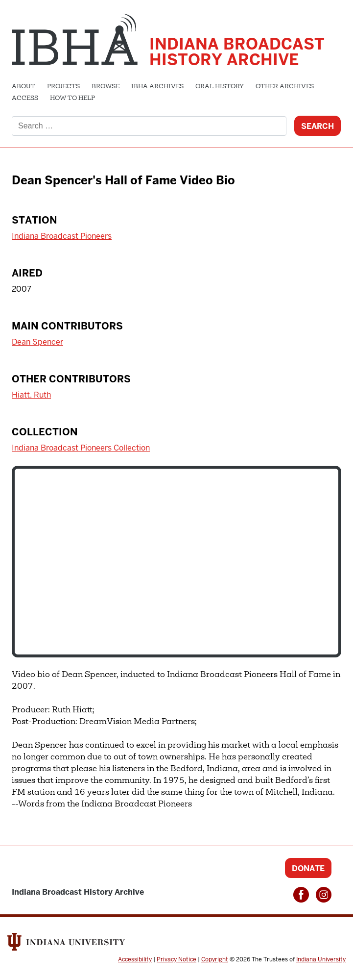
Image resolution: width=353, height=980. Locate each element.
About (24, 87)
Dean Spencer (37, 342)
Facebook (301, 895)
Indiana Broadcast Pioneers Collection (81, 448)
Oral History (220, 87)
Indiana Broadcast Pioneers (62, 236)
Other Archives (285, 87)
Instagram (324, 895)
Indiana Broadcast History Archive (237, 52)
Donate (308, 868)
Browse (106, 87)
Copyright (215, 959)
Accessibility (135, 959)
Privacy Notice (176, 959)
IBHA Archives (157, 87)
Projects (63, 87)
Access (25, 99)
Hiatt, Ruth (31, 395)
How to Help (72, 99)
